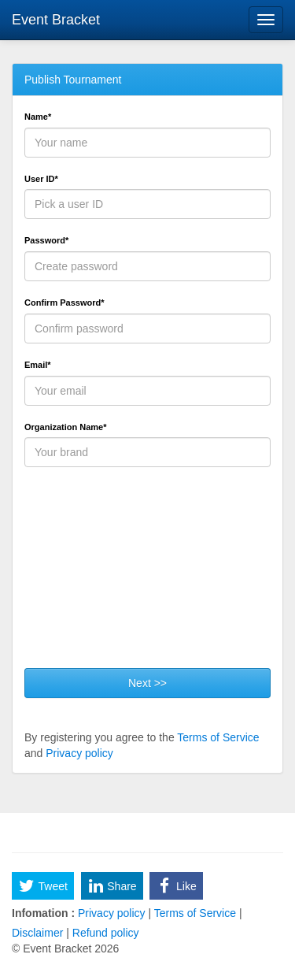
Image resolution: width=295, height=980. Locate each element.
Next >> (147, 683)
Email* (38, 365)
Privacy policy (79, 753)
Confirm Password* (64, 303)
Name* (38, 117)
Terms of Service (218, 737)
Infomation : (43, 913)
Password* (46, 240)
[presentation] (144, 574)
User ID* (41, 179)
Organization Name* (66, 427)
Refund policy (104, 933)
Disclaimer (39, 933)
